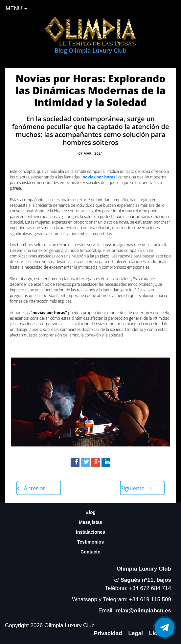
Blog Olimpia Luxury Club (90, 50)
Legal (135, 633)
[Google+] (96, 462)
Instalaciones (90, 532)
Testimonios (90, 542)
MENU (16, 8)
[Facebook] (75, 462)
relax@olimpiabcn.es (143, 611)
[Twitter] (85, 462)
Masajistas (90, 522)
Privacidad (108, 633)
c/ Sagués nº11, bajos (143, 580)
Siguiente (136, 488)
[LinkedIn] (106, 462)
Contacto (90, 552)
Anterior (31, 488)
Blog (90, 512)
